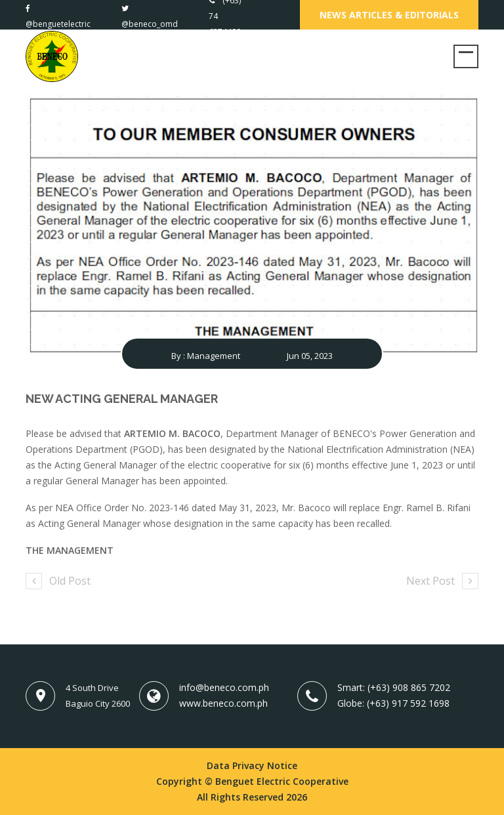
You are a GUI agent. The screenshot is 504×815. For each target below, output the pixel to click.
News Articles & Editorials (389, 15)
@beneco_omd (150, 24)
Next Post (442, 581)
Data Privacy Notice (252, 765)
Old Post (58, 581)
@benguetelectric (58, 24)
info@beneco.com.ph (224, 687)
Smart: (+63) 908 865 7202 (394, 687)
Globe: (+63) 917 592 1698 (393, 703)
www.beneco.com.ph (223, 703)
